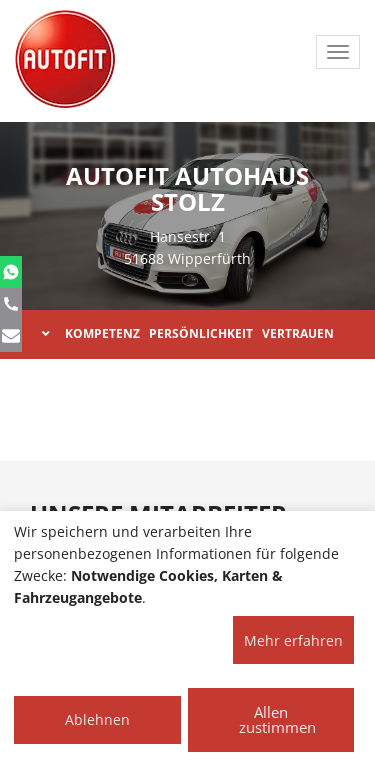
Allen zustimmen (277, 719)
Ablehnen (97, 719)
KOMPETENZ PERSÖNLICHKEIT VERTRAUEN (188, 333)
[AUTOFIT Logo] (65, 60)
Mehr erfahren (293, 640)
